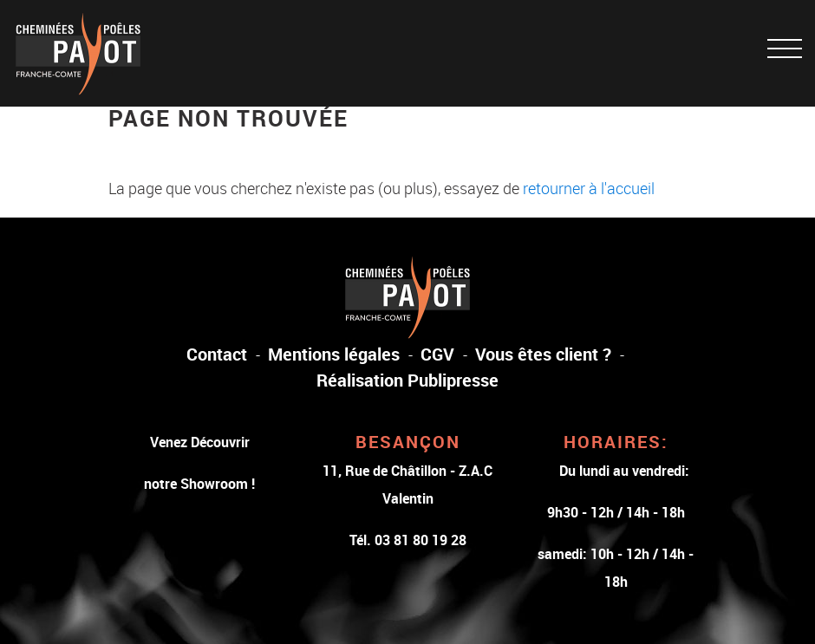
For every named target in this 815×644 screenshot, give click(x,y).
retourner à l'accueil (589, 188)
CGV (437, 354)
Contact (217, 354)
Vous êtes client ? (543, 354)
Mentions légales (334, 354)
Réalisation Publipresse (407, 380)
